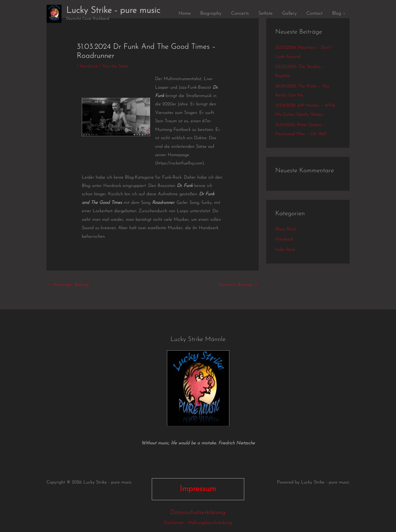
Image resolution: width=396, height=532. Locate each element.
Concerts (240, 14)
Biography (211, 14)
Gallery (289, 14)
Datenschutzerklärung (198, 513)
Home (185, 14)
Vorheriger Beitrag (68, 285)
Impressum (198, 489)
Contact (314, 14)
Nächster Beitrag (238, 285)
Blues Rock (286, 229)
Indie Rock (285, 250)
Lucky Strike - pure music (113, 11)
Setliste (265, 14)
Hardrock (89, 66)
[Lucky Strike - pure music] (54, 14)
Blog (337, 14)
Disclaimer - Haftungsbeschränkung (198, 523)
